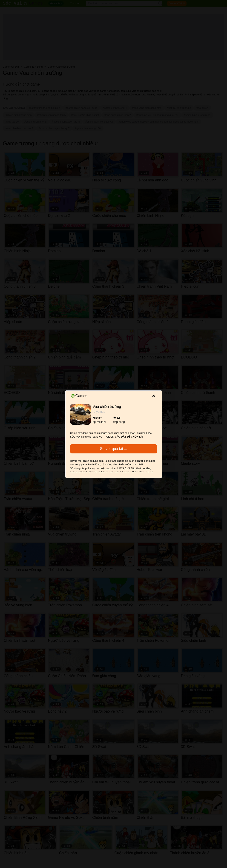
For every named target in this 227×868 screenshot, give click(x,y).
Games (79, 396)
